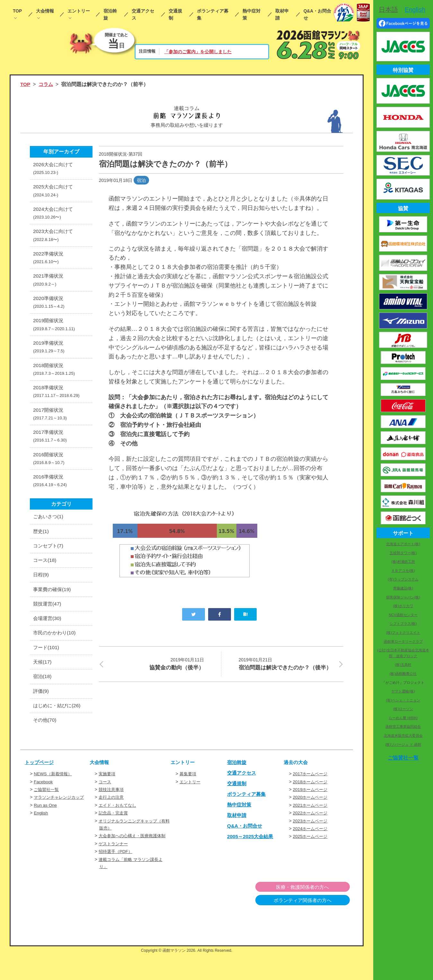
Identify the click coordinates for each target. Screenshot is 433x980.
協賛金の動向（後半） (155, 664)
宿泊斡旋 (110, 15)
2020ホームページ (311, 816)
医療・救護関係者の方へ (317, 913)
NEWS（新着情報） (54, 793)
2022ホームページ (311, 832)
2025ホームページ (311, 855)
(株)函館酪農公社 (403, 674)
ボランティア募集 (213, 15)
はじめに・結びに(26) (58, 724)
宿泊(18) (43, 694)
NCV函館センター (403, 615)
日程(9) (41, 590)
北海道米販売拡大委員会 (403, 735)
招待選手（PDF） (117, 878)
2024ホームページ (311, 847)
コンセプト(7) (49, 559)
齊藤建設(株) (403, 588)
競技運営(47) (48, 619)
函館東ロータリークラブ (403, 641)
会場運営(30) (48, 634)
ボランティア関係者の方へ (317, 927)
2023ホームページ (311, 840)
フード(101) (47, 664)
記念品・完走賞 (114, 832)
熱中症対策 (252, 15)
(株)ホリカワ (403, 606)
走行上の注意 (112, 816)
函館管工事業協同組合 (403, 726)
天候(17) (43, 679)
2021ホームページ (311, 824)
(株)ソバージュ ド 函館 (403, 744)
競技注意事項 (112, 808)
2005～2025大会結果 (251, 855)
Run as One (46, 824)
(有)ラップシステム (403, 579)
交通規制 (175, 15)
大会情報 (45, 11)
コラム (47, 84)
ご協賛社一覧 (47, 808)
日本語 (388, 10)
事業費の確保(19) (53, 604)
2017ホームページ (311, 793)
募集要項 (189, 793)
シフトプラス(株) (403, 623)
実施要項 (108, 793)
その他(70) (45, 739)
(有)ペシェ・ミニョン (403, 700)
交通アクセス (143, 15)
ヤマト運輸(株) (403, 691)
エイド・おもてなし (119, 824)
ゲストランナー (114, 870)
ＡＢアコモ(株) (403, 571)
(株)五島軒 (403, 665)
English (41, 832)
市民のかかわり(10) (56, 649)
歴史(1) (41, 545)
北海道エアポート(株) (403, 544)
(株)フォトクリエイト (403, 632)
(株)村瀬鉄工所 (403, 562)
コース (105, 801)
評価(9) (41, 709)
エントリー (79, 11)
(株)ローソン (403, 709)
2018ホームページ (311, 801)
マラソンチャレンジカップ (61, 816)
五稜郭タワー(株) (403, 553)
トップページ (40, 782)
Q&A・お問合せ (318, 15)
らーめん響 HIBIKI (403, 718)
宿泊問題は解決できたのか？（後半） (287, 668)
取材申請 (282, 15)
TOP (17, 11)
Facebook (44, 801)
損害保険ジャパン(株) (403, 597)
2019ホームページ (311, 808)
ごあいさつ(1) (49, 530)
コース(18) (45, 575)
